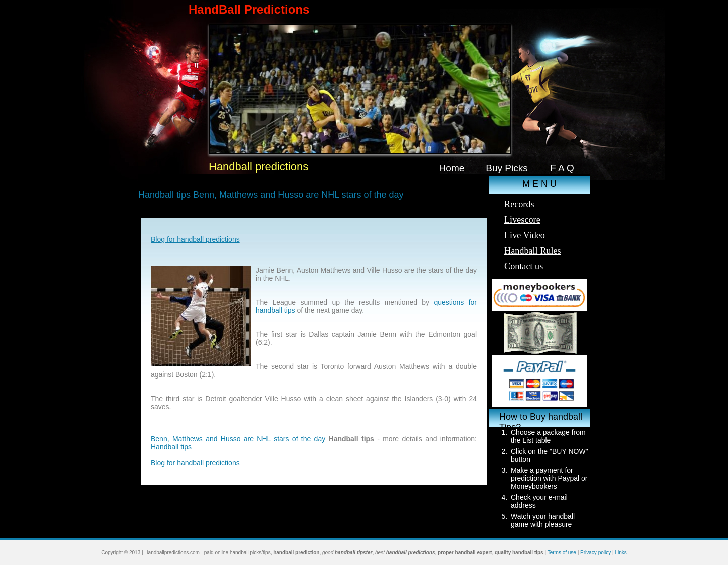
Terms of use (562, 553)
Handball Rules (533, 251)
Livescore (522, 220)
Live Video (525, 235)
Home (452, 168)
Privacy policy (595, 553)
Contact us (524, 266)
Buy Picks (507, 168)
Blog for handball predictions (195, 239)
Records (519, 204)
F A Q (562, 168)
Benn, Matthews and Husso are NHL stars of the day (238, 439)
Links (620, 553)
